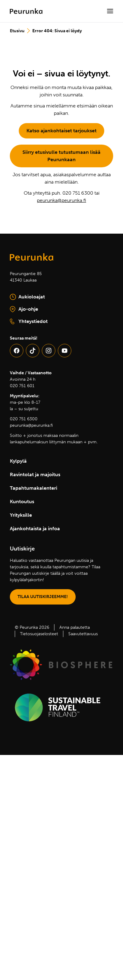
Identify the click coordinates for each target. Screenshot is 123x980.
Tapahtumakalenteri (34, 488)
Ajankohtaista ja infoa (35, 529)
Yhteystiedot (29, 321)
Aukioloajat (27, 297)
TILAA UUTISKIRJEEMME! (43, 597)
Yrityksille (21, 515)
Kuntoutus (22, 502)
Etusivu (17, 31)
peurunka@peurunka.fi (61, 200)
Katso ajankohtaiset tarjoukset (61, 131)
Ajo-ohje (40, 309)
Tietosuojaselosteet (39, 634)
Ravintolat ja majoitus (35, 474)
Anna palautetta (75, 627)
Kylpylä (18, 461)
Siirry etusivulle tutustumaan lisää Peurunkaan (61, 156)
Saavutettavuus (83, 634)
